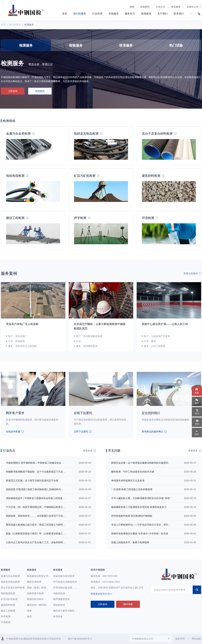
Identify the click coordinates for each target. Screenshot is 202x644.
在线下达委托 (83, 413)
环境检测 (148, 218)
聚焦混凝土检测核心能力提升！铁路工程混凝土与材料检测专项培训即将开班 (46, 525)
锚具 (29, 616)
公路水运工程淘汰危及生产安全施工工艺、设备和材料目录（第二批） (43, 542)
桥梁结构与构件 (35, 599)
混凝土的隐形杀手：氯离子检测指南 (130, 542)
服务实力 (130, 14)
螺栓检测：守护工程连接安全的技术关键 (133, 472)
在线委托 (145, 7)
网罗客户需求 (15, 413)
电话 (197, 414)
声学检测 (80, 218)
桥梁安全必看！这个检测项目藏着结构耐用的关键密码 (140, 463)
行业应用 (97, 14)
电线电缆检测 (15, 176)
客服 (197, 393)
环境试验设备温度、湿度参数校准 (71, 588)
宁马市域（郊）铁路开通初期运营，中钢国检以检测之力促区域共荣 (42, 507)
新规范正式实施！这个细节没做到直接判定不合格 (32, 480)
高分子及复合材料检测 (157, 134)
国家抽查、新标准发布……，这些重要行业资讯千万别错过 (37, 516)
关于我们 (162, 14)
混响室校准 (59, 605)
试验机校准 (59, 593)
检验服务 (76, 45)
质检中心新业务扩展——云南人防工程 (165, 324)
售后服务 (176, 7)
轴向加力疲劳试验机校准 (66, 611)
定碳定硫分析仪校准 (64, 576)
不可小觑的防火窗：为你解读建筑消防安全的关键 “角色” (141, 498)
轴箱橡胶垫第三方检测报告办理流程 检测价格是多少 (139, 507)
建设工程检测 (15, 218)
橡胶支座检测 (34, 582)
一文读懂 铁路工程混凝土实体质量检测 (132, 489)
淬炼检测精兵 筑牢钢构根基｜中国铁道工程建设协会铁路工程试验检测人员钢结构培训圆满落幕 (56, 463)
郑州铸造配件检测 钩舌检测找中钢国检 (132, 516)
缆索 (29, 611)
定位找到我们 (151, 413)
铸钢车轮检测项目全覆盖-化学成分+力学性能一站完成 (140, 534)
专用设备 (58, 616)
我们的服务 (80, 14)
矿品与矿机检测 (85, 176)
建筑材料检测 (151, 176)
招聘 (132, 7)
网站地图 (196, 639)
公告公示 (160, 7)
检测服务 (26, 45)
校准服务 (126, 45)
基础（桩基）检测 (36, 588)
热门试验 (176, 45)
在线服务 (114, 14)
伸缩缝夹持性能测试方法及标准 (128, 480)
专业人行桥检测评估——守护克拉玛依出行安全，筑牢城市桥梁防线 (147, 525)
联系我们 (179, 14)
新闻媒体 (146, 14)
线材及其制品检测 (86, 134)
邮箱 (197, 424)
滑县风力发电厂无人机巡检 (22, 324)
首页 (65, 14)
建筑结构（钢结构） (38, 605)
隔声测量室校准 (61, 599)
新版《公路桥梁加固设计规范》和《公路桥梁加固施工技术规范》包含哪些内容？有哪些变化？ (56, 534)
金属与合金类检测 (18, 134)
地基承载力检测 (35, 593)
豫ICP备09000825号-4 (80, 639)
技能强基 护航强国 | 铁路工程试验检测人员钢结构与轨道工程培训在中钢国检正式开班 (51, 489)
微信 (197, 403)
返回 (197, 434)
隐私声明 (180, 639)
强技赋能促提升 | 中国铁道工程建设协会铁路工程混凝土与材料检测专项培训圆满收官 (51, 498)
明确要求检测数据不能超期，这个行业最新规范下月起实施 (37, 472)
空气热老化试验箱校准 (65, 582)
